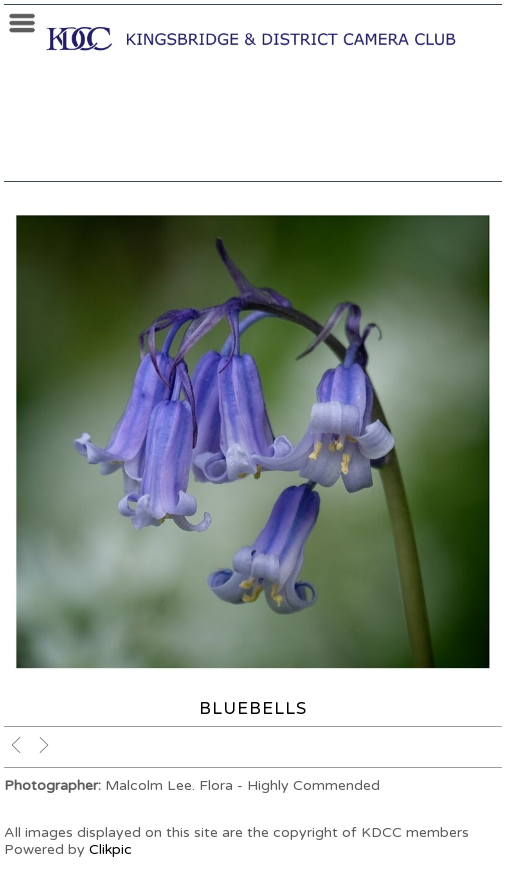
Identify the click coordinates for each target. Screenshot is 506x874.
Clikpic (110, 849)
